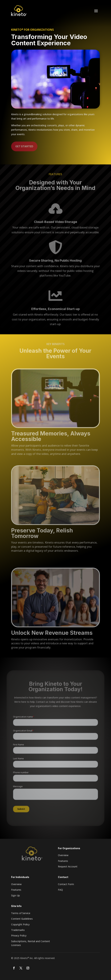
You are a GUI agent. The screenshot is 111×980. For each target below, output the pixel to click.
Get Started (24, 146)
